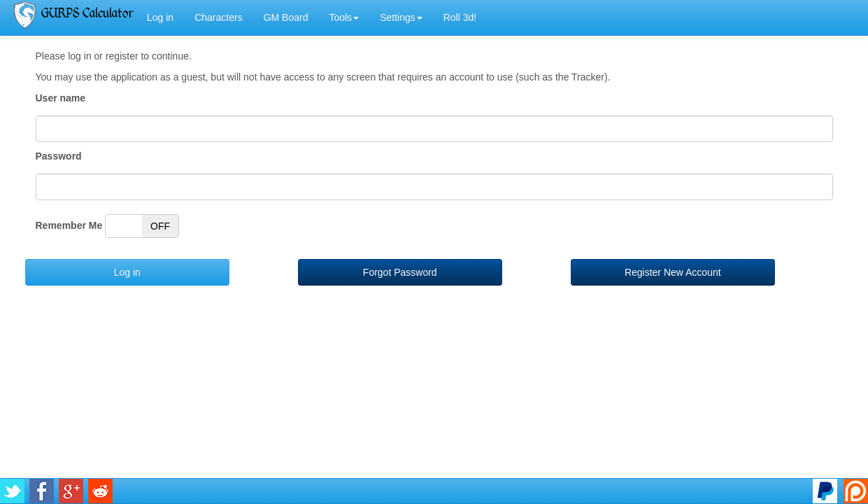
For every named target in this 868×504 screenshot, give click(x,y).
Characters (218, 17)
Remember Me (69, 225)
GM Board (286, 17)
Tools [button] (344, 17)
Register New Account (673, 272)
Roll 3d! (460, 17)
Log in (160, 17)
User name (61, 98)
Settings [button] (401, 17)
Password (59, 156)
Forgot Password (400, 272)
